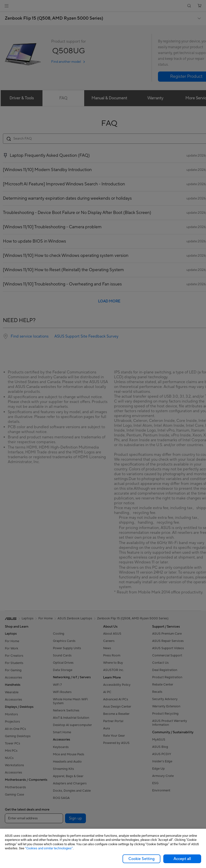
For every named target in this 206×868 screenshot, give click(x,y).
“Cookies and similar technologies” (49, 848)
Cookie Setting (141, 859)
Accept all (182, 859)
